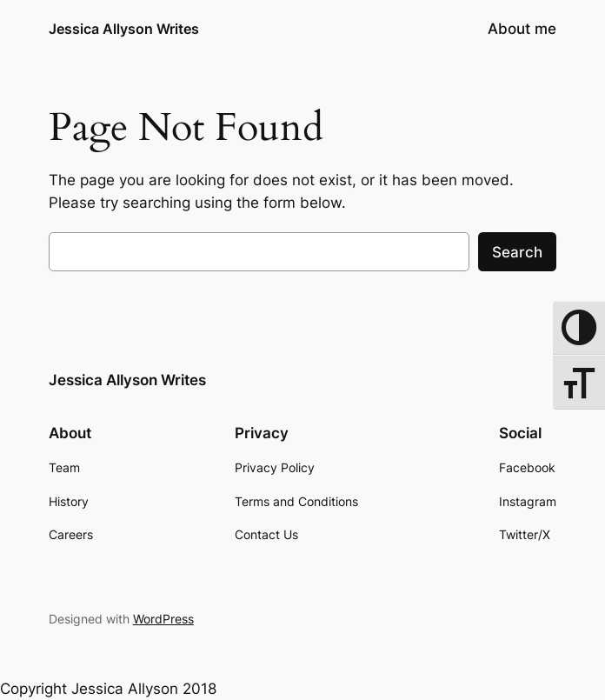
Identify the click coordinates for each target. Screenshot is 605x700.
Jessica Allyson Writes (124, 29)
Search (517, 252)
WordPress (163, 619)
